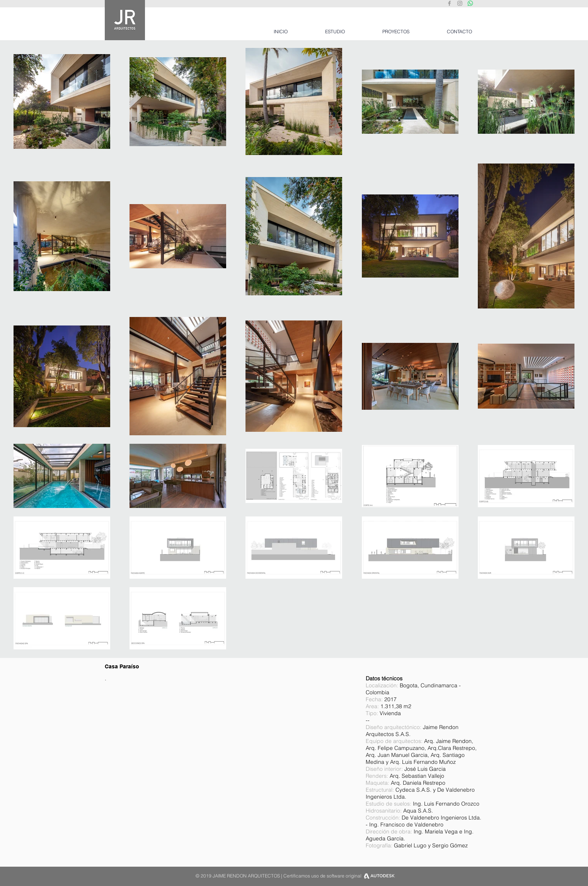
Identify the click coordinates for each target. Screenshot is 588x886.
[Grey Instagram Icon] (460, 3)
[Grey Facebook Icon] (449, 3)
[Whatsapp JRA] (470, 3)
